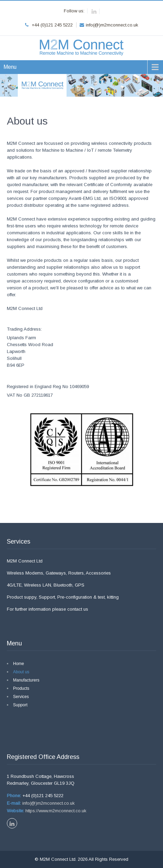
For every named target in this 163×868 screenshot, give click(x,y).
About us (21, 672)
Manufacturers (26, 680)
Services (21, 697)
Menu (10, 67)
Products (21, 688)
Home (19, 664)
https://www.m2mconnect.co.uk (55, 811)
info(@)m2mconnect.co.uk (48, 803)
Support (20, 705)
